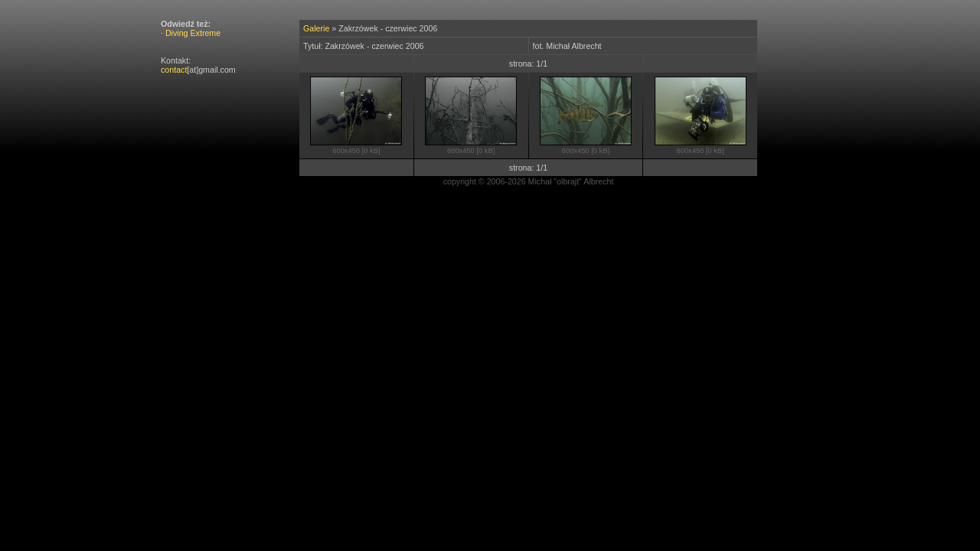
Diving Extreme (193, 33)
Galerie (316, 28)
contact (174, 70)
